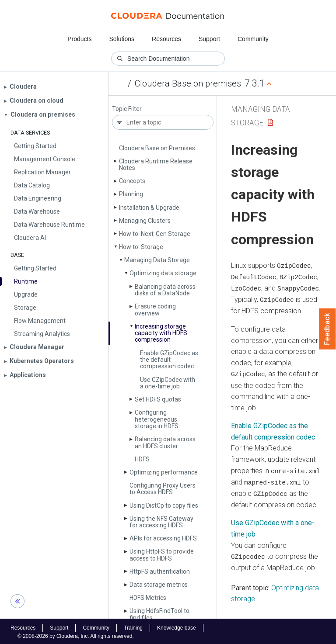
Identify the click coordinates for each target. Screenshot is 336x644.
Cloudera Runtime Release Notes (156, 164)
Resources (166, 39)
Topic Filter (127, 109)
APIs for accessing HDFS (163, 538)
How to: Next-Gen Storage (155, 234)
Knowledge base (177, 626)
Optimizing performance (164, 472)
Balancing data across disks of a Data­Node (165, 290)
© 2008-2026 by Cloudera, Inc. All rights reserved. (76, 634)
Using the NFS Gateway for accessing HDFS (161, 522)
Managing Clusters (145, 221)
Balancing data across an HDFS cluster (165, 442)
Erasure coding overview (155, 310)
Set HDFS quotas (158, 399)
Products (79, 39)
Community (253, 39)
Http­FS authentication (160, 571)
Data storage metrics (159, 585)
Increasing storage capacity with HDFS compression (161, 333)
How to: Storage (141, 247)
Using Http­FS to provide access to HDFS (162, 555)
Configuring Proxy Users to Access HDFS (163, 489)
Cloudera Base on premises (188, 83)
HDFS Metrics (148, 598)
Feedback (327, 329)
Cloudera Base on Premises (157, 148)
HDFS (142, 459)
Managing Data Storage (157, 260)
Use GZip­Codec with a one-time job (168, 383)
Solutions (122, 39)
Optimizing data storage (163, 273)
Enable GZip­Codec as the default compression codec (169, 360)
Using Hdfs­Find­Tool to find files (159, 614)
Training (133, 626)
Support (209, 39)
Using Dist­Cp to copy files (164, 506)
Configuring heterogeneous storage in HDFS (157, 419)
